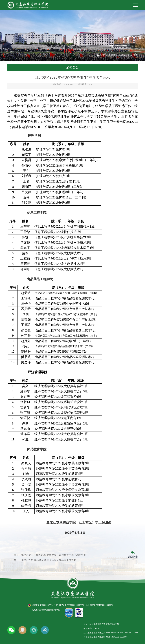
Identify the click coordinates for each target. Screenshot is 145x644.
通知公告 (125, 55)
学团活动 (113, 55)
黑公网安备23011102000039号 (99, 605)
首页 (103, 55)
